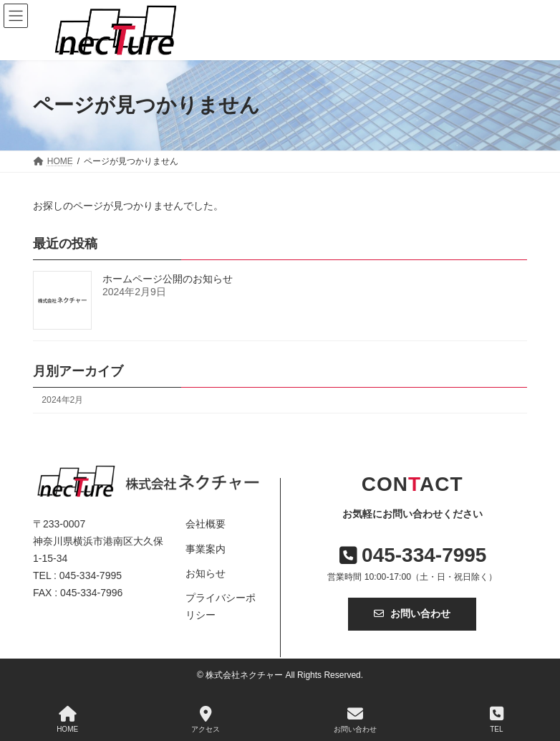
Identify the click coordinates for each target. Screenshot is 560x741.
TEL (497, 720)
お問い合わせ (412, 613)
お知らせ (206, 573)
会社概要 (206, 524)
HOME (67, 720)
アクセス (206, 720)
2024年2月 (62, 400)
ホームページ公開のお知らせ (168, 279)
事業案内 (206, 549)
